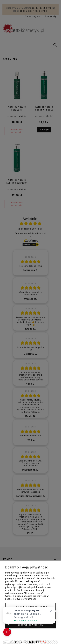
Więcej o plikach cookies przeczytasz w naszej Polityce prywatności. (27, 597)
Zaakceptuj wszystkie (31, 625)
